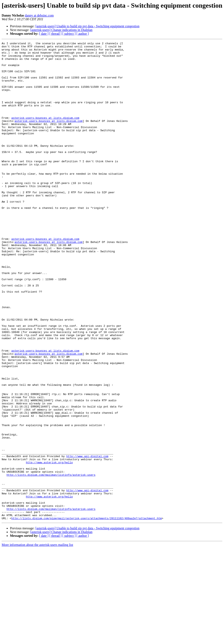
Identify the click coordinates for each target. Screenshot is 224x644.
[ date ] (44, 34)
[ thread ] (55, 34)
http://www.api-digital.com (87, 539)
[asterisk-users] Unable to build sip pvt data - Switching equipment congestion (87, 26)
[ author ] (83, 34)
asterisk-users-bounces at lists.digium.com (45, 133)
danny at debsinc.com (39, 15)
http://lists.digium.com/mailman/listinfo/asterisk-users (51, 562)
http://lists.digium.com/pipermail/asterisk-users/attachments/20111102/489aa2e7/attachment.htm (87, 614)
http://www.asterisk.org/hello (49, 547)
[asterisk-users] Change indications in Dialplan (61, 30)
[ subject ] (69, 34)
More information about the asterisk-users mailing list (37, 640)
